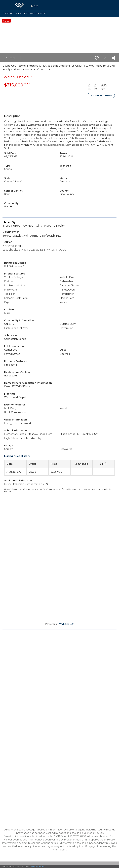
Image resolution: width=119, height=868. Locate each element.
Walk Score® (66, 624)
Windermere (37, 866)
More (35, 6)
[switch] (97, 58)
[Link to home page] (19, 5)
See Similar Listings (101, 95)
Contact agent (12, 58)
